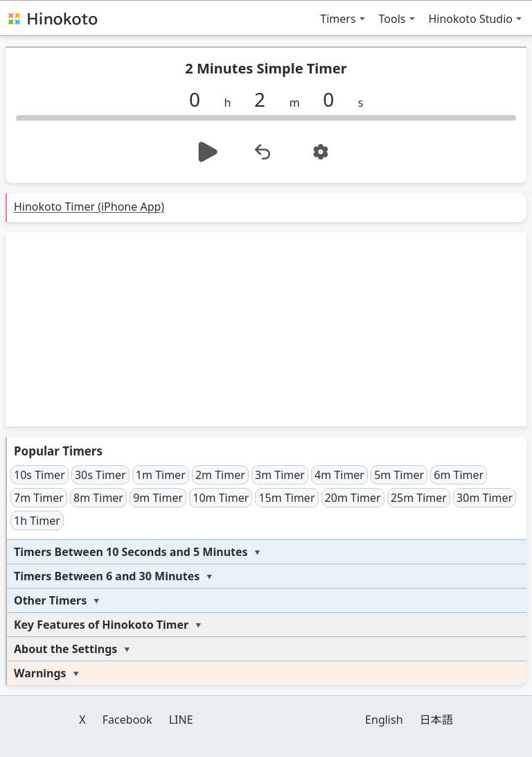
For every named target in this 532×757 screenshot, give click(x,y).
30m (485, 498)
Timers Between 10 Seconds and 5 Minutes (131, 552)
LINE (181, 720)
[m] (265, 99)
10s (39, 475)
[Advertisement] (266, 329)
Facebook (127, 720)
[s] (334, 99)
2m (220, 475)
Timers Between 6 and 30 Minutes (107, 576)
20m (353, 498)
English (384, 720)
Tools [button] (392, 19)
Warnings (40, 673)
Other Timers (50, 600)
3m (280, 475)
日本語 (436, 720)
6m (459, 475)
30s (100, 475)
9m (158, 498)
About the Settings (65, 649)
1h (37, 521)
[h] (200, 99)
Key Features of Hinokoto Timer (101, 625)
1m (161, 475)
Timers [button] (338, 19)
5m (399, 475)
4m (339, 475)
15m (286, 498)
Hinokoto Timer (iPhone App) (89, 207)
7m (39, 498)
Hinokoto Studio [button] (471, 19)
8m (98, 498)
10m (221, 498)
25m (419, 498)
